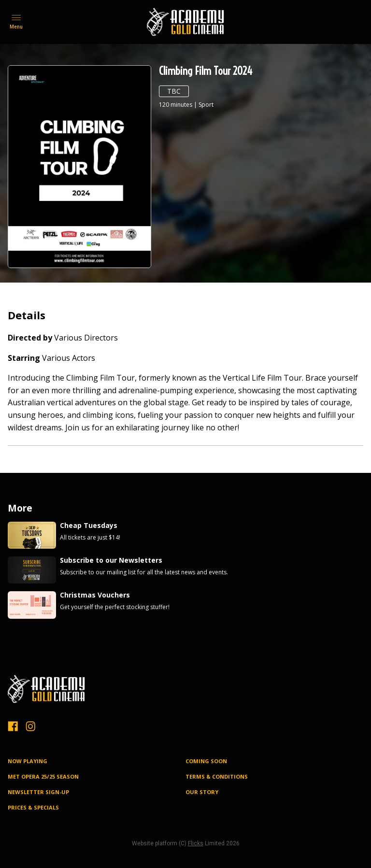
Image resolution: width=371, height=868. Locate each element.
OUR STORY (202, 792)
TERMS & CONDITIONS (217, 776)
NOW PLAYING (28, 761)
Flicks (196, 843)
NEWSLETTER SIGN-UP (38, 792)
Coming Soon (206, 761)
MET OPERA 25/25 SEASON (43, 776)
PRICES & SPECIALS (33, 807)
